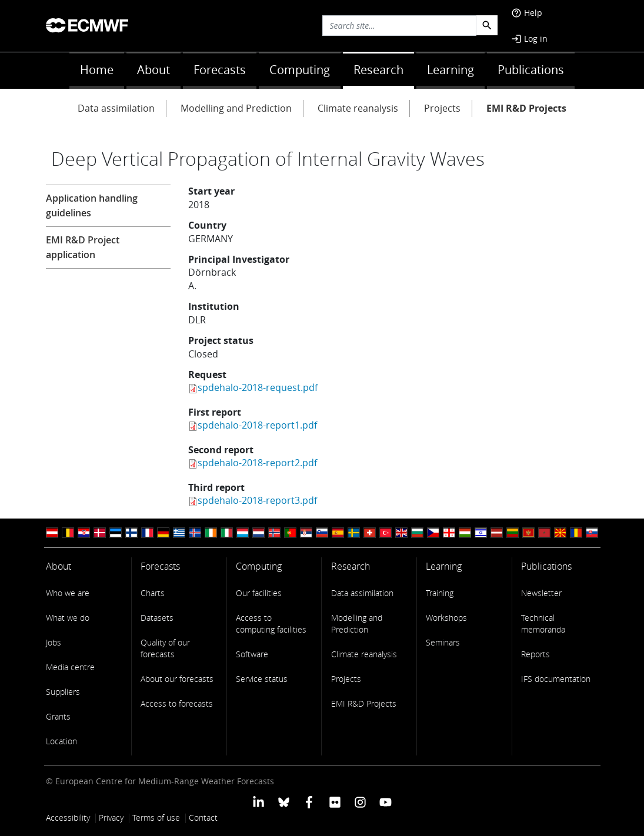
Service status (262, 679)
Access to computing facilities (271, 623)
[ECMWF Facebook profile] (309, 802)
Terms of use (156, 817)
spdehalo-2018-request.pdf (258, 387)
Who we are (68, 593)
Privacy (111, 817)
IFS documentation (556, 679)
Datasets (157, 618)
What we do (68, 618)
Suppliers (63, 692)
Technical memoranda (543, 623)
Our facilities (259, 593)
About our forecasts (177, 679)
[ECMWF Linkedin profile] (258, 802)
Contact (203, 817)
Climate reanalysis (358, 108)
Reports (535, 654)
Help (527, 13)
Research (378, 70)
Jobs (54, 642)
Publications (531, 70)
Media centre (70, 667)
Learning (451, 70)
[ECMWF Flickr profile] (335, 802)
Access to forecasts (177, 703)
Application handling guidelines (92, 205)
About (154, 70)
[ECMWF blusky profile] (284, 802)
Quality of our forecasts (165, 648)
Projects (442, 108)
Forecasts (220, 70)
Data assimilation (116, 108)
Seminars (443, 642)
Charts (153, 593)
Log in (529, 39)
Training (440, 593)
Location (61, 741)
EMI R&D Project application (83, 247)
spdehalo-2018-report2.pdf (257, 463)
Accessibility (68, 817)
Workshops (446, 618)
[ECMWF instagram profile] (360, 802)
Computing (300, 70)
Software (252, 654)
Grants (58, 716)
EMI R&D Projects (526, 108)
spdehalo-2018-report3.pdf (257, 500)
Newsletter (541, 593)
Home (97, 70)
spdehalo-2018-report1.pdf (257, 425)
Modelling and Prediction (236, 108)
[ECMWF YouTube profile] (386, 802)
